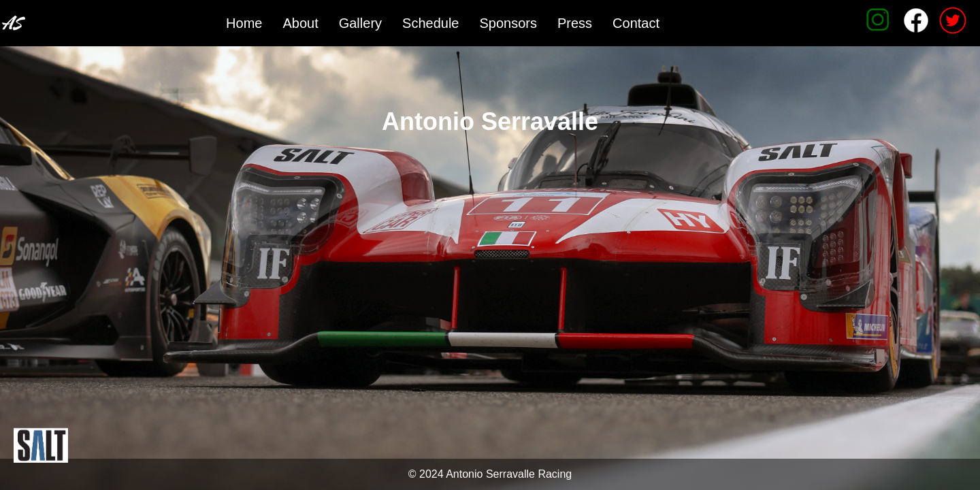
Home (244, 23)
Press (575, 23)
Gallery (360, 23)
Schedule (430, 23)
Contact (636, 23)
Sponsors (508, 23)
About (300, 23)
